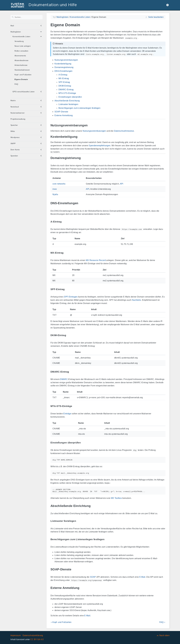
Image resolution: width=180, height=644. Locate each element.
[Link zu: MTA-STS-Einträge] (75, 406)
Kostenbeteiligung (63, 64)
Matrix (13, 100)
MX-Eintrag (64, 78)
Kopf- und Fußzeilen (23, 75)
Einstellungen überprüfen (70, 97)
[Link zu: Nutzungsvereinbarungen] (90, 125)
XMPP (13, 143)
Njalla (55, 194)
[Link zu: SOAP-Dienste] (74, 569)
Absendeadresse (21, 60)
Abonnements (20, 56)
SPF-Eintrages (71, 297)
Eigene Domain (21, 79)
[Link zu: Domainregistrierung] (84, 158)
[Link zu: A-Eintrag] (64, 222)
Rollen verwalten (21, 51)
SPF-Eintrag (64, 82)
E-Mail (142, 577)
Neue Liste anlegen (23, 46)
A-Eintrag (63, 75)
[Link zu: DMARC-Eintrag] (72, 372)
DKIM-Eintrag (65, 86)
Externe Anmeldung (64, 115)
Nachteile (136, 300)
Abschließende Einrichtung (67, 101)
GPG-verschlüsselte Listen (23, 92)
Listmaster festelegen (68, 104)
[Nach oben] (163, 635)
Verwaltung (19, 41)
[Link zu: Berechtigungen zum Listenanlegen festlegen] (107, 539)
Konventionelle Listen (21, 36)
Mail (12, 26)
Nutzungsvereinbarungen (66, 60)
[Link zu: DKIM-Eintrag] (69, 335)
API (122, 184)
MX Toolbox (116, 498)
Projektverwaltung (18, 119)
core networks (59, 184)
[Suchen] (26, 17)
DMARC (64, 379)
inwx (55, 189)
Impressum (16, 635)
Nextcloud (15, 107)
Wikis (13, 131)
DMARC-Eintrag (66, 90)
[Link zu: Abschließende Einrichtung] (93, 506)
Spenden (14, 156)
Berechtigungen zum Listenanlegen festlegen (79, 108)
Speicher (14, 125)
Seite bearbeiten (156, 17)
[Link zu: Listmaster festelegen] (79, 521)
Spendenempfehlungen (100, 146)
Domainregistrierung (64, 67)
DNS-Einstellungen (63, 71)
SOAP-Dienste (61, 112)
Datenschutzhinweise (124, 131)
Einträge (67, 414)
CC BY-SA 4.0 (37, 639)
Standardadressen (22, 70)
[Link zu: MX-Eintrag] (66, 253)
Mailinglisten (16, 32)
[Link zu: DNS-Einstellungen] (81, 203)
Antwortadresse (21, 65)
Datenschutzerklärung (33, 635)
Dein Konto (15, 150)
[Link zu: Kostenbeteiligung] (80, 137)
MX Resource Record (96, 260)
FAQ (16, 84)
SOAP (93, 577)
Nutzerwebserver (18, 113)
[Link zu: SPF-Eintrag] (68, 289)
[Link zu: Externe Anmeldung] (82, 588)
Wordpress (15, 137)
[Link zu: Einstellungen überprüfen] (84, 443)
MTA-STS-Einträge (67, 93)
